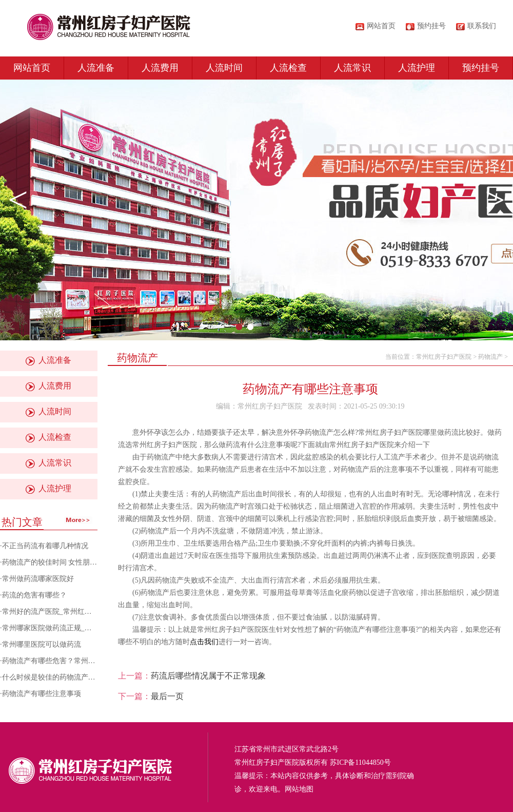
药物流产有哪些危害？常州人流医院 (60, 661)
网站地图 (299, 789)
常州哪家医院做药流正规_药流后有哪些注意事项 (79, 628)
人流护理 (417, 68)
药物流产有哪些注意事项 (42, 694)
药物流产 (490, 357)
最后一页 (167, 696)
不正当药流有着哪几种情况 (45, 546)
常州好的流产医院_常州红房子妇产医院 (65, 612)
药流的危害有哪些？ (34, 595)
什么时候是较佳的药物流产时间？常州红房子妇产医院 (88, 677)
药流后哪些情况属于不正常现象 (208, 676)
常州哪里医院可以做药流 (42, 644)
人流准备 (96, 68)
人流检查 (288, 68)
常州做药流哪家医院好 (38, 579)
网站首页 (381, 26)
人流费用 (160, 68)
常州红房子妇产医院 (444, 357)
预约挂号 (481, 68)
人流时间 (224, 68)
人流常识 (352, 68)
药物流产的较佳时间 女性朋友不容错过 (64, 562)
